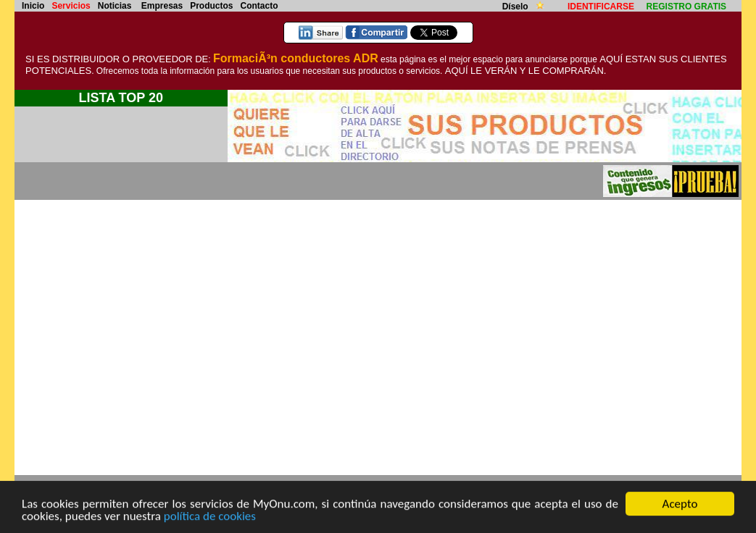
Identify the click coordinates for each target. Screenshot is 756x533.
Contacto (259, 6)
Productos (211, 6)
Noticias (115, 6)
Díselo (516, 7)
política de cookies (210, 517)
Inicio (33, 6)
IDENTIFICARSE (601, 7)
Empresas (162, 6)
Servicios (71, 6)
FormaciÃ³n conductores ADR (296, 58)
